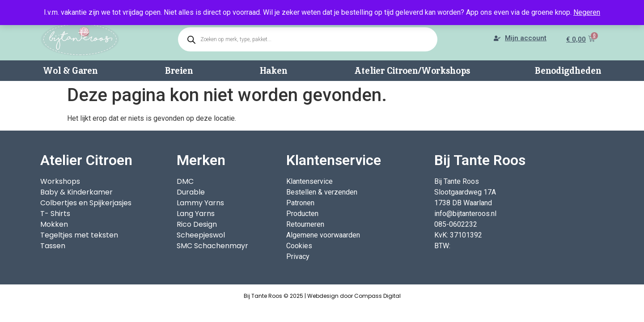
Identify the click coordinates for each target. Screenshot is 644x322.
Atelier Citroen (86, 160)
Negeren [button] (587, 12)
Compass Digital (377, 296)
